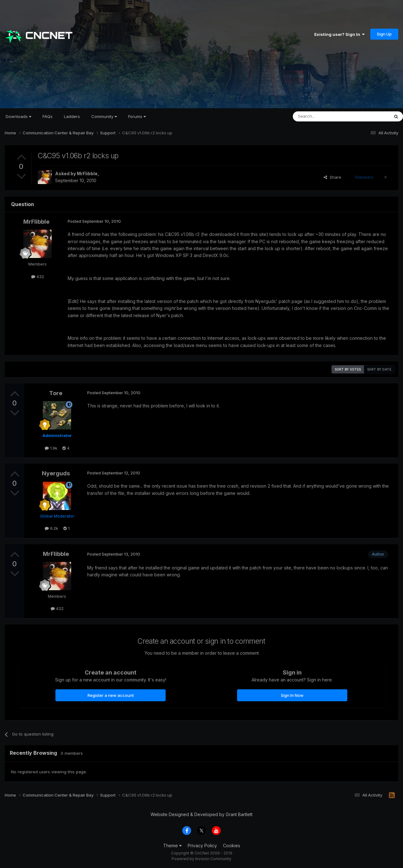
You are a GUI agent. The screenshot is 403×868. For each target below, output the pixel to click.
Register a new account (111, 695)
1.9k (51, 448)
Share (332, 177)
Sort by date (379, 369)
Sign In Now (292, 695)
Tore (56, 393)
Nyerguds (56, 473)
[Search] (325, 116)
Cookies (232, 846)
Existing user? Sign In (339, 34)
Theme (172, 846)
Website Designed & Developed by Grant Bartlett (201, 814)
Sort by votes (348, 369)
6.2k (51, 528)
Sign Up (384, 34)
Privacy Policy (202, 846)
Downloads (18, 116)
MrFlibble (87, 174)
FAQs (48, 116)
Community (104, 116)
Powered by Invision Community (201, 859)
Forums (137, 116)
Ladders (72, 116)
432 (38, 277)
